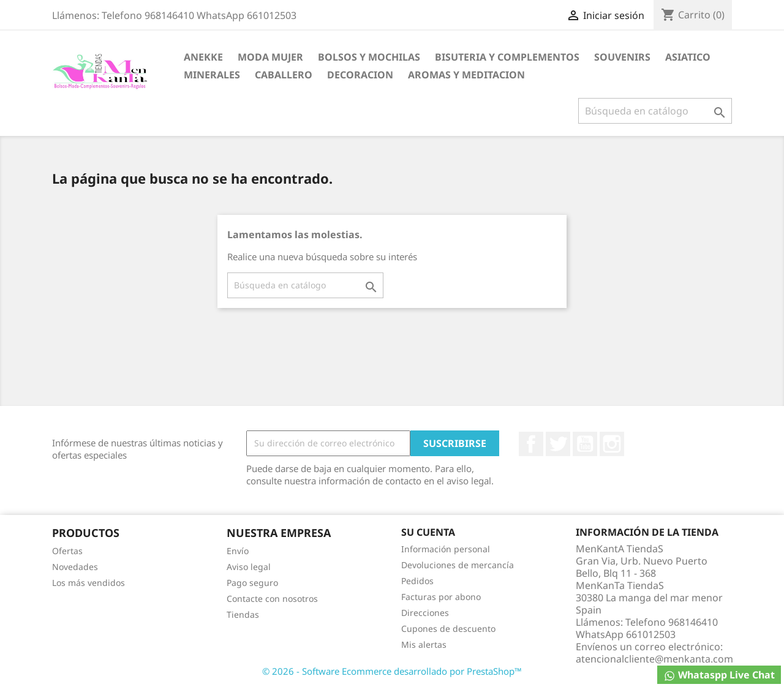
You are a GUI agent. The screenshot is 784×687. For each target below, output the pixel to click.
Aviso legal (249, 567)
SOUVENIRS (622, 57)
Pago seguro (252, 583)
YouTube (585, 444)
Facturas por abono (441, 597)
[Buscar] (655, 111)
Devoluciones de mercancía (458, 565)
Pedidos (417, 581)
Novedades (75, 567)
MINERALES (212, 75)
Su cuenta (428, 532)
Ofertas (67, 551)
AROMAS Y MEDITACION (466, 75)
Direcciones (425, 613)
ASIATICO (688, 57)
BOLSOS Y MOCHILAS (369, 57)
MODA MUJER (270, 57)
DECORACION (360, 75)
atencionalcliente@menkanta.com (654, 659)
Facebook (531, 444)
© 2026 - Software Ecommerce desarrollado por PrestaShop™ (392, 671)
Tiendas (243, 614)
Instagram (612, 444)
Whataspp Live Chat (719, 675)
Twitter (558, 444)
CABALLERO (284, 75)
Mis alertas (424, 644)
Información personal (446, 549)
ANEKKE (203, 57)
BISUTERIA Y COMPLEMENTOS (507, 57)
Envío (238, 551)
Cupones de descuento (448, 629)
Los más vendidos (89, 583)
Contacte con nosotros (272, 599)
